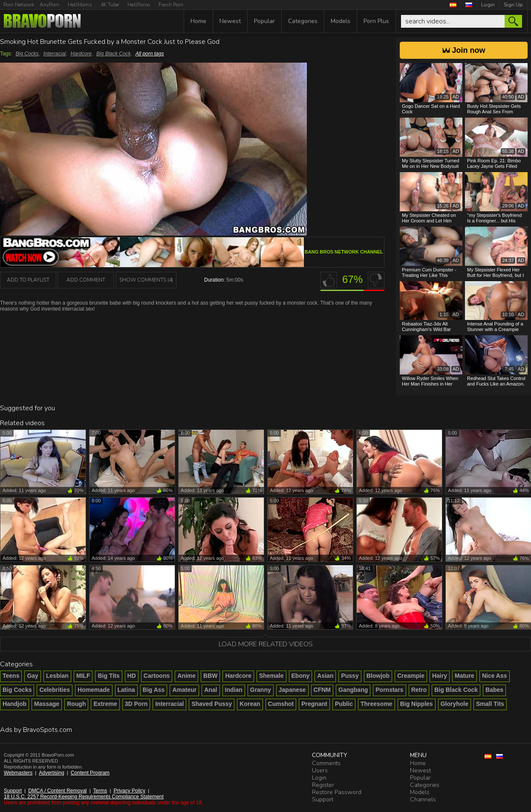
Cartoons (157, 676)
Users (320, 770)
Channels (423, 799)
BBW (210, 676)
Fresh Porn (171, 5)
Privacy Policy (129, 791)
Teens (11, 676)
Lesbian (57, 676)
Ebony (301, 676)
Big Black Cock (114, 54)
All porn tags (150, 54)
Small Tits (490, 704)
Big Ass (154, 690)
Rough (76, 704)
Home (198, 21)
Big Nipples (417, 704)
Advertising (51, 773)
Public (344, 704)
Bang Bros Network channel (344, 252)
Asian (325, 676)
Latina (126, 690)
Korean (250, 704)
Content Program (90, 773)
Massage (47, 704)
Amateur (184, 690)
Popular (264, 21)
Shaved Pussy (212, 704)
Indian (234, 690)
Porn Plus (376, 21)
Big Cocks (27, 54)
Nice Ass (495, 676)
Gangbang (353, 690)
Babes (494, 690)
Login (488, 5)
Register (323, 785)
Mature (465, 676)
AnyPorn (49, 5)
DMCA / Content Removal (57, 791)
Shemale (271, 676)
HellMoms (80, 5)
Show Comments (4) (146, 280)
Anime (186, 676)
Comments (326, 763)
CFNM (322, 690)
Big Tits (108, 676)
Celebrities (55, 690)
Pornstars (389, 690)
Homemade (94, 690)
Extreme (105, 704)
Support (13, 791)
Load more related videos (266, 644)
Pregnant (314, 704)
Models (341, 21)
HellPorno (139, 5)
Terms (100, 791)
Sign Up (513, 5)
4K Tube (110, 5)
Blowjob (378, 676)
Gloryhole (455, 704)
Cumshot (281, 704)
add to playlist (28, 280)
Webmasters (18, 773)
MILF (83, 676)
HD (132, 676)
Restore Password (337, 792)
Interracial (55, 54)
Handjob (14, 704)
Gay (32, 676)
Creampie (411, 676)
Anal (211, 690)
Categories (303, 21)
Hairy (440, 676)
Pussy (350, 676)
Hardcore (81, 54)
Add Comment (86, 280)
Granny (261, 690)
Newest (230, 21)
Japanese (292, 690)
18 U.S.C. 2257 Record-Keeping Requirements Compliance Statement (84, 797)
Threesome (377, 704)
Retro (419, 690)
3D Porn (136, 704)
